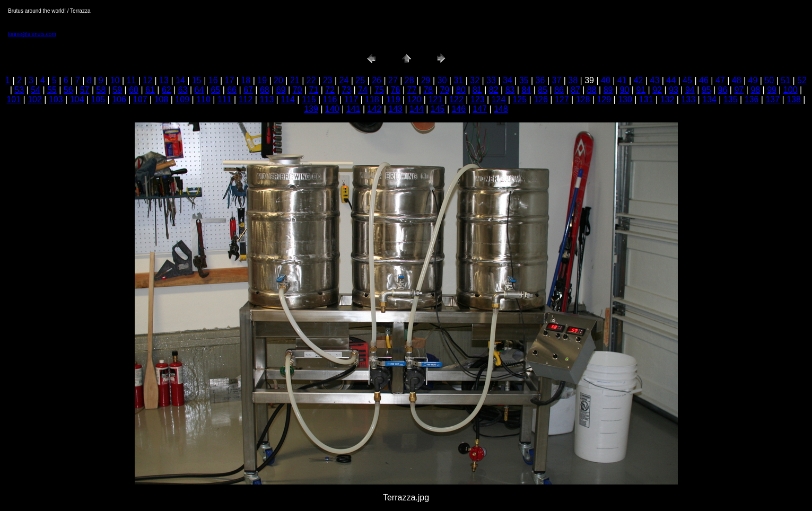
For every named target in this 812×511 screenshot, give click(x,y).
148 (501, 109)
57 (85, 90)
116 (330, 99)
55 (52, 90)
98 (755, 90)
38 (573, 80)
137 (772, 99)
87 (575, 90)
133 (688, 99)
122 (456, 99)
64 (199, 90)
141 (353, 109)
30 (442, 80)
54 (36, 90)
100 (791, 90)
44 (671, 80)
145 (438, 109)
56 (68, 90)
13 (164, 80)
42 (639, 80)
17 (230, 80)
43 (655, 80)
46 (704, 80)
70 (298, 90)
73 (346, 90)
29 (426, 80)
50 (769, 80)
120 (414, 99)
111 (225, 99)
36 (540, 80)
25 (360, 80)
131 (646, 99)
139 (311, 109)
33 (491, 80)
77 (412, 90)
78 (428, 90)
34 (508, 80)
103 (56, 99)
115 (309, 99)
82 (494, 90)
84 (526, 90)
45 (687, 80)
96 (723, 90)
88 (592, 90)
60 (134, 90)
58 (101, 90)
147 (480, 109)
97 (739, 90)
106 (119, 99)
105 (98, 99)
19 (262, 80)
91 (641, 90)
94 (690, 90)
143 (395, 109)
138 (794, 99)
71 (314, 90)
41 (622, 80)
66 (232, 90)
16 (213, 80)
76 (396, 90)
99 (772, 90)
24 (344, 80)
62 (167, 90)
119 (393, 99)
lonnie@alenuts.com (32, 34)
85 (543, 90)
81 (477, 90)
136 (752, 99)
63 (183, 90)
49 (753, 80)
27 (393, 80)
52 (802, 80)
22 (311, 80)
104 (77, 99)
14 (180, 80)
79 (444, 90)
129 (604, 99)
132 (667, 99)
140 (332, 109)
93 (674, 90)
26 (377, 80)
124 (499, 99)
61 (150, 90)
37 (556, 80)
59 (117, 90)
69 (281, 90)
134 (709, 99)
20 (278, 80)
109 (182, 99)
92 (657, 90)
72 (330, 90)
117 (351, 99)
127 (562, 99)
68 (265, 90)
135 (731, 99)
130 (625, 99)
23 (328, 80)
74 (363, 90)
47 (720, 80)
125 (519, 99)
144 (417, 109)
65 (215, 90)
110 (203, 99)
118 (372, 99)
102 (35, 99)
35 (524, 80)
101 (14, 99)
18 (246, 80)
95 (706, 90)
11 (132, 80)
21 (295, 80)
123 (478, 99)
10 (115, 80)
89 (608, 90)
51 (785, 80)
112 (246, 99)
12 (147, 80)
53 (19, 90)
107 (140, 99)
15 (197, 80)
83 (510, 90)
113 (267, 99)
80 (461, 90)
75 (379, 90)
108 (161, 99)
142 (375, 109)
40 (606, 80)
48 (737, 80)
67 (248, 90)
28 (409, 80)
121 (435, 99)
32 (475, 80)
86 (559, 90)
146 (459, 109)
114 (288, 99)
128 (583, 99)
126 (541, 99)
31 (458, 80)
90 (625, 90)
